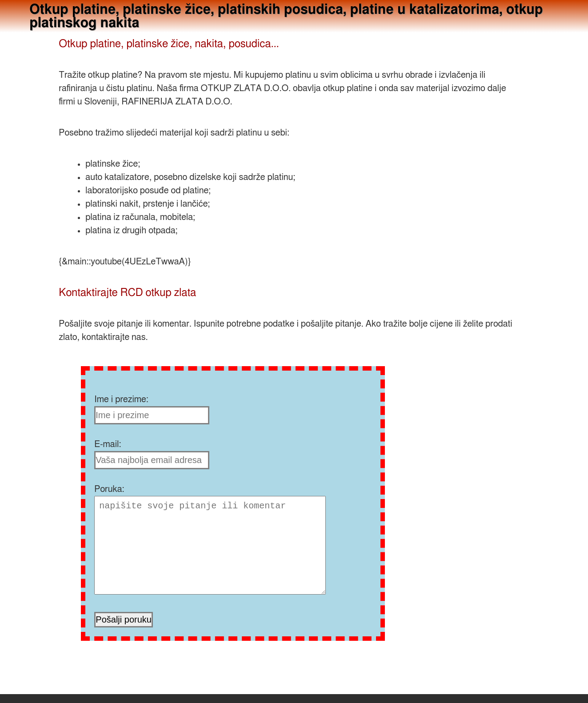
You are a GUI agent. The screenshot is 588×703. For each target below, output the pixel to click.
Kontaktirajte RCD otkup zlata (127, 293)
